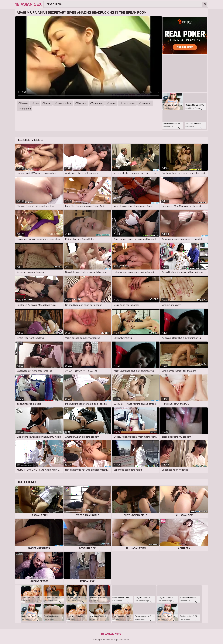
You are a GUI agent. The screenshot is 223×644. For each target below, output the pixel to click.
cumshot (147, 103)
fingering (26, 109)
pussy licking (65, 103)
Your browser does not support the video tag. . (89, 58)
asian (48, 103)
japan (113, 103)
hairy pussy (129, 103)
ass (37, 103)
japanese (98, 103)
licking (25, 103)
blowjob (82, 103)
